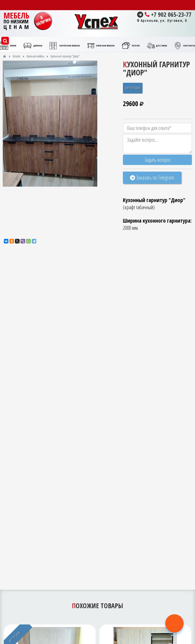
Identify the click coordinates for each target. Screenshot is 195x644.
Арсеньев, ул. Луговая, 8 (162, 20)
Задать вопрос (158, 160)
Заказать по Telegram (152, 177)
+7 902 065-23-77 (164, 14)
